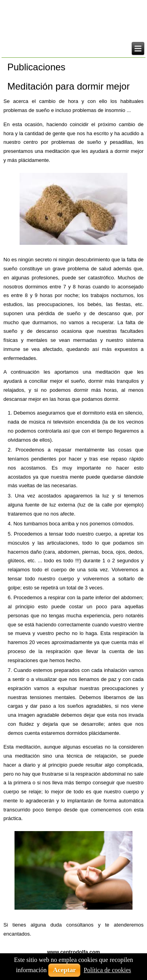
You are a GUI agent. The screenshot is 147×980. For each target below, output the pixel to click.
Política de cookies (107, 970)
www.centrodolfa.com (73, 952)
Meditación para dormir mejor (69, 86)
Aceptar (64, 970)
